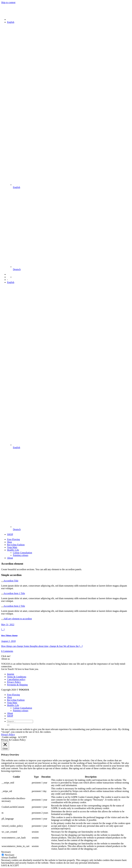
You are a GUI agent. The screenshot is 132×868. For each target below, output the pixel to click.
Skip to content (8, 2)
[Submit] (8, 725)
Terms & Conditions (17, 677)
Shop (9, 542)
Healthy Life (13, 550)
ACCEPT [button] (22, 737)
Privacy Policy (14, 682)
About (10, 558)
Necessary (10, 855)
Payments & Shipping (17, 685)
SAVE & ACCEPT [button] (10, 865)
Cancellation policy (16, 679)
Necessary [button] (6, 852)
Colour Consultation (22, 553)
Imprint (11, 674)
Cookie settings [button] (9, 737)
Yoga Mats (12, 547)
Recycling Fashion (16, 545)
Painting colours (21, 555)
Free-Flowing (13, 539)
